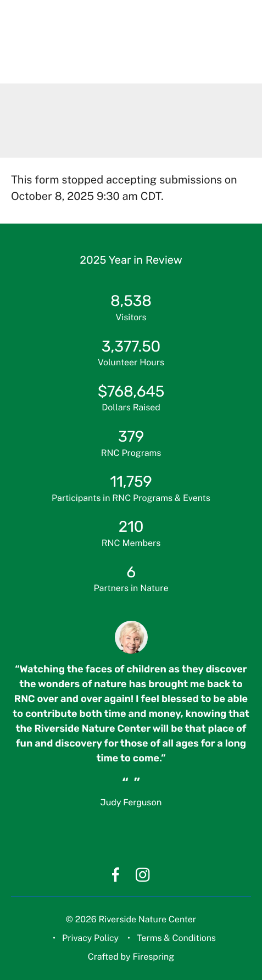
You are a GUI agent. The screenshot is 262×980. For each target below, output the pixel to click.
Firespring (153, 957)
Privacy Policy (90, 938)
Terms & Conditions (176, 938)
